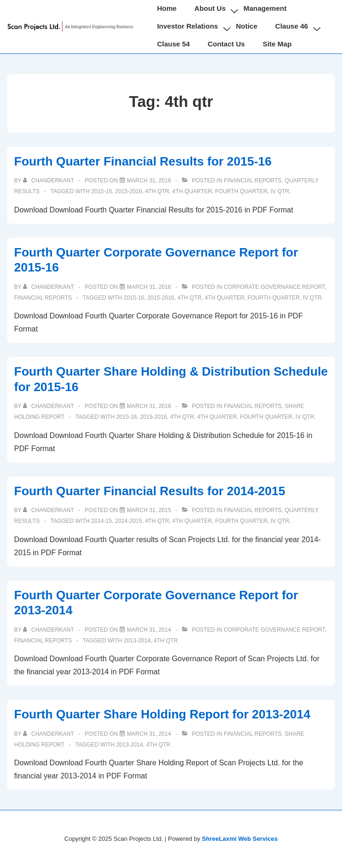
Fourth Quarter (241, 191)
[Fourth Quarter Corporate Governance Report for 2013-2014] (149, 630)
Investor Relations (188, 26)
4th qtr (157, 191)
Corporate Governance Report (274, 287)
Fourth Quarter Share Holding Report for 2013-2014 (162, 714)
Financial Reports (253, 181)
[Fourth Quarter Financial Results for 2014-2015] (149, 510)
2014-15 (102, 521)
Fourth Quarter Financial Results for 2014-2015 (150, 491)
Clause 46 (292, 26)
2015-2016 (128, 191)
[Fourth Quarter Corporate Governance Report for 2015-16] (149, 287)
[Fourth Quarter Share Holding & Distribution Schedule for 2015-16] (149, 406)
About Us (210, 8)
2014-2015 (128, 521)
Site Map (277, 44)
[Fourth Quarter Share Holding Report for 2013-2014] (149, 734)
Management (265, 8)
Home (167, 8)
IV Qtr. (281, 191)
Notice (247, 26)
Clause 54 (174, 44)
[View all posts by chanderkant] (49, 181)
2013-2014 (137, 641)
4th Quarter (192, 191)
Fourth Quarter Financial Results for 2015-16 (143, 161)
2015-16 (102, 191)
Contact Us (226, 44)
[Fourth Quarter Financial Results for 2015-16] (149, 181)
